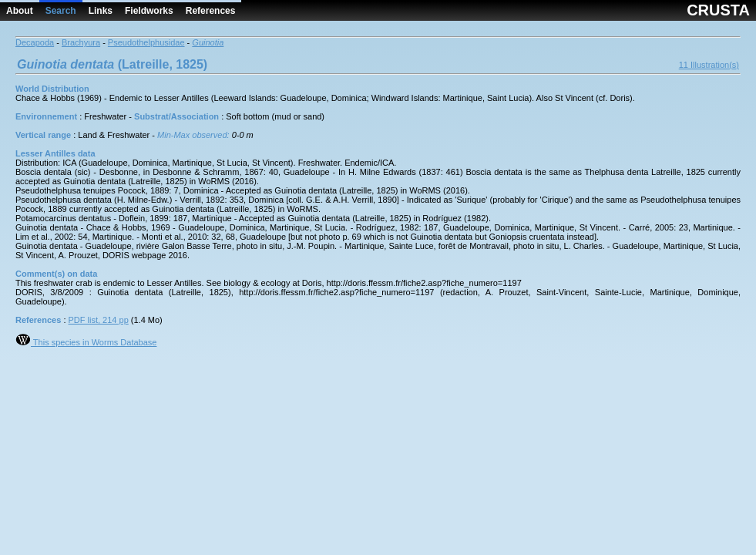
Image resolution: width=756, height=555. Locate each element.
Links (101, 11)
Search (61, 11)
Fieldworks (149, 11)
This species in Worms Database (86, 342)
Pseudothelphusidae (146, 42)
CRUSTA (718, 10)
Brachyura (81, 42)
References (211, 11)
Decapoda (35, 42)
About (20, 11)
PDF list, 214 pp (99, 320)
